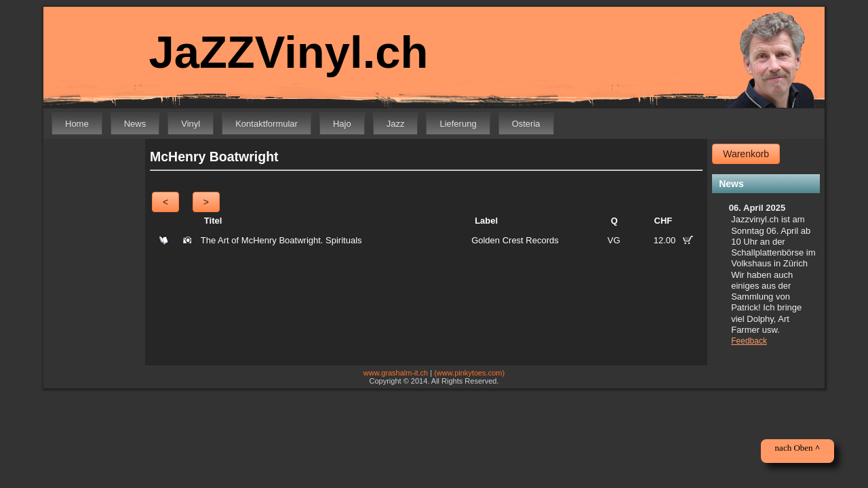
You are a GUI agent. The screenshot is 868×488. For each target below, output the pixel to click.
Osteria (526, 124)
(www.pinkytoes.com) (469, 373)
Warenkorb (746, 154)
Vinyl (191, 124)
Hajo (342, 124)
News (135, 124)
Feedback (749, 341)
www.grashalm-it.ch (396, 373)
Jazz (396, 124)
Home (77, 124)
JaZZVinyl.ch (279, 53)
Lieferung (458, 124)
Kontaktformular (267, 124)
